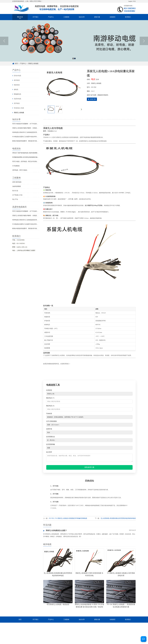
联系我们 (128, 17)
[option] (74, 41)
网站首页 (20, 17)
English (130, 1)
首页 (16, 64)
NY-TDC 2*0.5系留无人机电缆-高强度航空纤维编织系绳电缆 (68, 518)
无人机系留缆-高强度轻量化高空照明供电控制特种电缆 (118, 518)
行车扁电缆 (16, 166)
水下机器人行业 (17, 195)
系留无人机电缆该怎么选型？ (55, 531)
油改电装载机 (17, 186)
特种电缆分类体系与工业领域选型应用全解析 (27, 132)
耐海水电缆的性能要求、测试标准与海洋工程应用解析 (30, 141)
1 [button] (73, 58)
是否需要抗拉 (51, 437)
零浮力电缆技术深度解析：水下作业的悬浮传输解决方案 (30, 124)
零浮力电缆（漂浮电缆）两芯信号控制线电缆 (27, 162)
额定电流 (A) (50, 406)
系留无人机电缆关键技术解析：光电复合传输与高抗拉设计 (31, 128)
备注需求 (49, 452)
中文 (134, 1)
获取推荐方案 (89, 467)
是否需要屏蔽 (51, 444)
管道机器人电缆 (19, 108)
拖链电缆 (17, 85)
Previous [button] (4, 41)
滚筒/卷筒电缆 (17, 182)
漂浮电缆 (17, 103)
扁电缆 (16, 90)
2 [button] (75, 58)
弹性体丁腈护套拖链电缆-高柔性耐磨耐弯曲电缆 (28, 153)
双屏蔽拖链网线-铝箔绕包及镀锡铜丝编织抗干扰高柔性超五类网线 (33, 157)
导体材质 (49, 414)
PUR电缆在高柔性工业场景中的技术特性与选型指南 (29, 137)
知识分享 (82, 17)
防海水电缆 (17, 76)
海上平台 (15, 199)
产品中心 (51, 17)
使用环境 (49, 429)
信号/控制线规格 (51, 421)
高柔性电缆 (17, 99)
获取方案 (97, 17)
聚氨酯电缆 (17, 94)
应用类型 (49, 390)
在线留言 (113, 17)
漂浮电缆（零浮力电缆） (20, 170)
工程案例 (66, 17)
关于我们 (35, 17)
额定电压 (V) (50, 398)
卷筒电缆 (17, 80)
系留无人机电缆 (33, 64)
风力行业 (15, 191)
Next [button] (144, 41)
